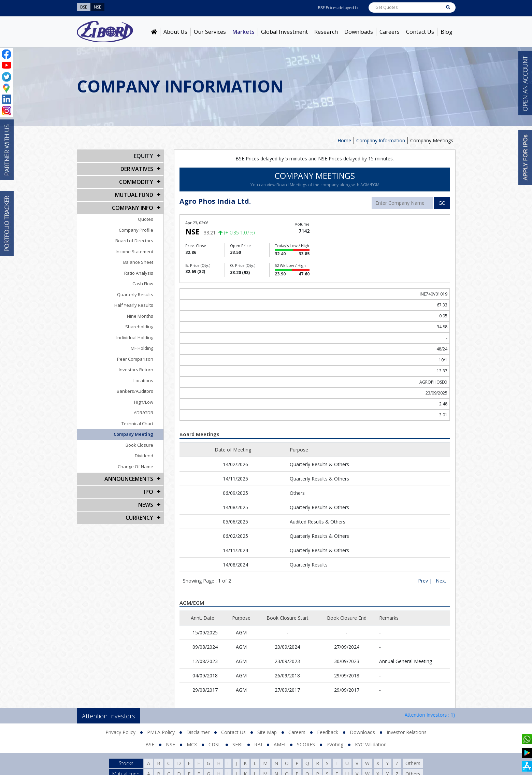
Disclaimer (198, 732)
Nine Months (140, 316)
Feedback (328, 732)
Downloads (359, 32)
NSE (170, 744)
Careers (390, 32)
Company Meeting (133, 434)
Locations (143, 381)
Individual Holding (135, 338)
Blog (447, 32)
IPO (149, 492)
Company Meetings (432, 140)
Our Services (210, 32)
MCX (192, 744)
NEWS (146, 505)
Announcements (129, 479)
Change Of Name (135, 467)
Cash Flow (143, 284)
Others (413, 763)
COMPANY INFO (133, 208)
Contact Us (420, 32)
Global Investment (284, 32)
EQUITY (143, 156)
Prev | (425, 581)
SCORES (306, 744)
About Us (175, 32)
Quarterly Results (135, 295)
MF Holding (142, 348)
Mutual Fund (134, 195)
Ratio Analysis (139, 273)
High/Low (144, 402)
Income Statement (134, 252)
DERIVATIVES (137, 169)
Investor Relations (407, 732)
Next (441, 581)
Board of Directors (134, 241)
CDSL (215, 744)
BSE (150, 744)
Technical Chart (137, 424)
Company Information (381, 140)
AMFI (279, 744)
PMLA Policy (161, 732)
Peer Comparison (135, 359)
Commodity (136, 182)
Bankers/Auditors (135, 391)
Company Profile (136, 230)
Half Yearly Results (134, 305)
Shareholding (139, 327)
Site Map (267, 732)
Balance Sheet (138, 262)
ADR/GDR (143, 413)
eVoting (335, 744)
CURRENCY (139, 518)
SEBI (238, 744)
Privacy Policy (120, 732)
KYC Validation (371, 744)
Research (326, 32)
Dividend (144, 456)
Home (344, 140)
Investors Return (136, 370)
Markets (243, 32)
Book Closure (139, 445)
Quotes (146, 219)
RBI (258, 744)
